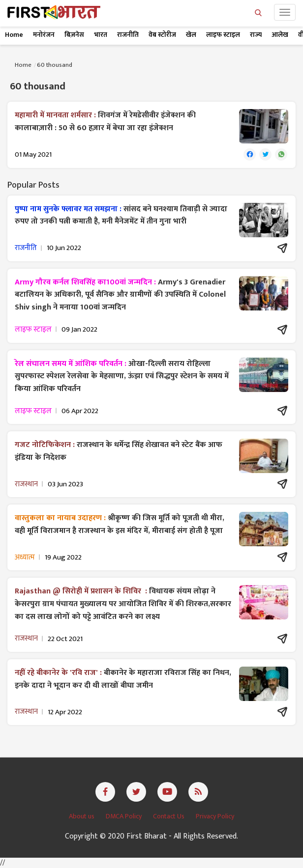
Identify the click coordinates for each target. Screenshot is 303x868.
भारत (101, 35)
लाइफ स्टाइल (223, 35)
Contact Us (169, 816)
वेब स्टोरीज (162, 35)
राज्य (256, 35)
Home (14, 35)
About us (82, 816)
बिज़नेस (74, 35)
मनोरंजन (44, 35)
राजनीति (128, 35)
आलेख (280, 35)
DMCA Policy (124, 816)
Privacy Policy (215, 816)
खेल (191, 35)
